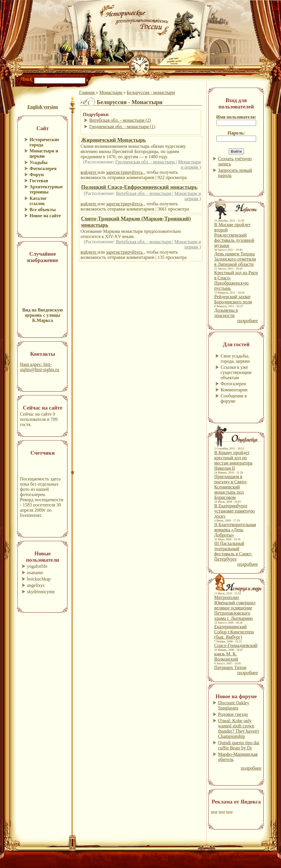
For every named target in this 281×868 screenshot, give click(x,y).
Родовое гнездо (233, 714)
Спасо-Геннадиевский (236, 645)
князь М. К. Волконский (226, 656)
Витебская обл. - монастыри (144, 193)
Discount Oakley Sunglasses (234, 705)
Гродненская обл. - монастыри (146, 162)
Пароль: (236, 133)
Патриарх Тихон (230, 667)
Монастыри (111, 92)
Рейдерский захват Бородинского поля (233, 299)
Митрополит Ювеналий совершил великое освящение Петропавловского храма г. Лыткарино (235, 608)
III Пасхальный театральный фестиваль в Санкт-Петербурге (233, 551)
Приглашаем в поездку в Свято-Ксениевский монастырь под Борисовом (231, 487)
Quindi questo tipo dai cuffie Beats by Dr (239, 745)
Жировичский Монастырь (113, 140)
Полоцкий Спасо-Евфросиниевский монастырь (139, 187)
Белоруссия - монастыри (151, 92)
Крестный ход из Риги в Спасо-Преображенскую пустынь (236, 280)
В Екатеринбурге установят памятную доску (234, 511)
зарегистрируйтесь (125, 172)
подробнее (248, 321)
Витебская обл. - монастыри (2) (120, 120)
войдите (89, 172)
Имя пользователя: (236, 117)
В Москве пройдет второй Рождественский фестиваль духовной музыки (234, 235)
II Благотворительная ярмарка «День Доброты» (235, 530)
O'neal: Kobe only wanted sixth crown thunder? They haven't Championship (238, 728)
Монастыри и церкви (189, 164)
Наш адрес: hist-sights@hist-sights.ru (40, 367)
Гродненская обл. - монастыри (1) (122, 127)
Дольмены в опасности (226, 313)
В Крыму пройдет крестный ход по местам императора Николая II (233, 460)
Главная (87, 92)
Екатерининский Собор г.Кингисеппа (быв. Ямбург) (234, 632)
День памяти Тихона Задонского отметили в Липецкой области (235, 259)
